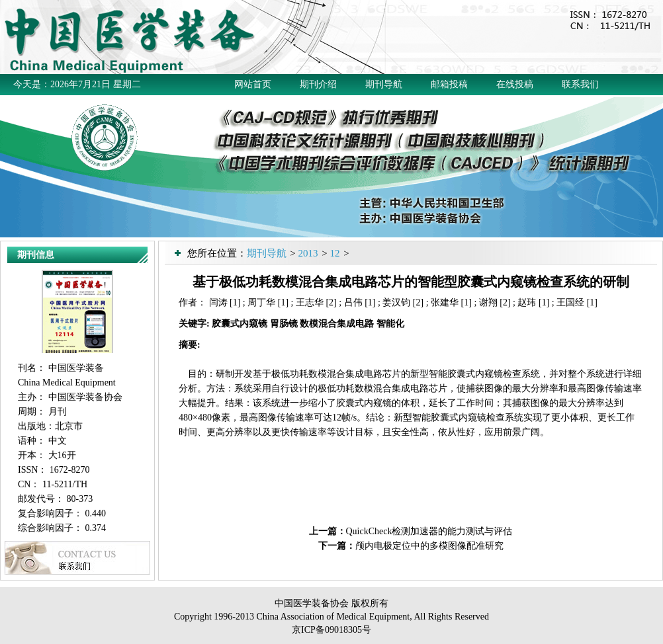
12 (334, 253)
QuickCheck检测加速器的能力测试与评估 (429, 531)
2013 (308, 253)
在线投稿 (515, 84)
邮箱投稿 (449, 84)
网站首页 (253, 84)
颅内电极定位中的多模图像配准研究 (429, 546)
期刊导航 (384, 84)
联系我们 (580, 84)
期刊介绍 (318, 84)
